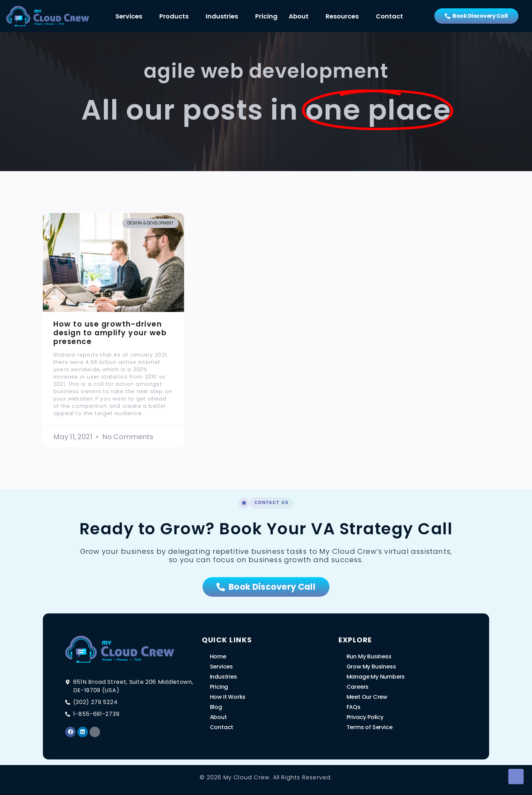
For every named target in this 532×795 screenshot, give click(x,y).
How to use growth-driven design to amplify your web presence (110, 333)
